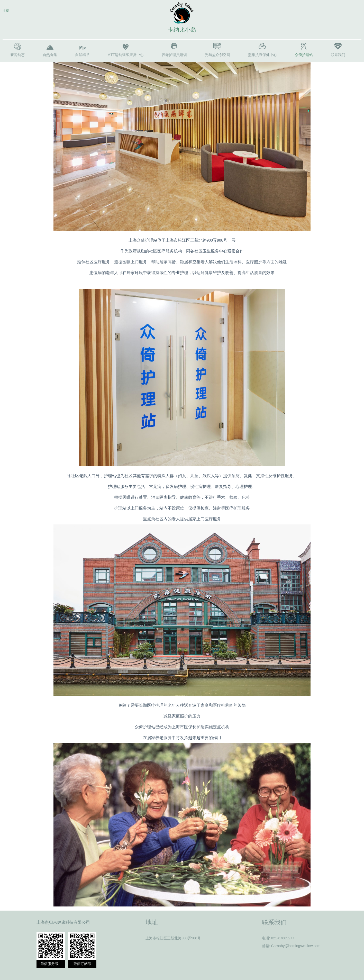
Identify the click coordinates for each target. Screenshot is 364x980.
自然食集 (50, 55)
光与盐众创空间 (217, 55)
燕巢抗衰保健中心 (262, 55)
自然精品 (82, 55)
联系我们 (338, 55)
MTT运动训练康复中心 (126, 55)
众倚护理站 (304, 55)
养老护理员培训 (174, 55)
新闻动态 (17, 55)
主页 (6, 11)
